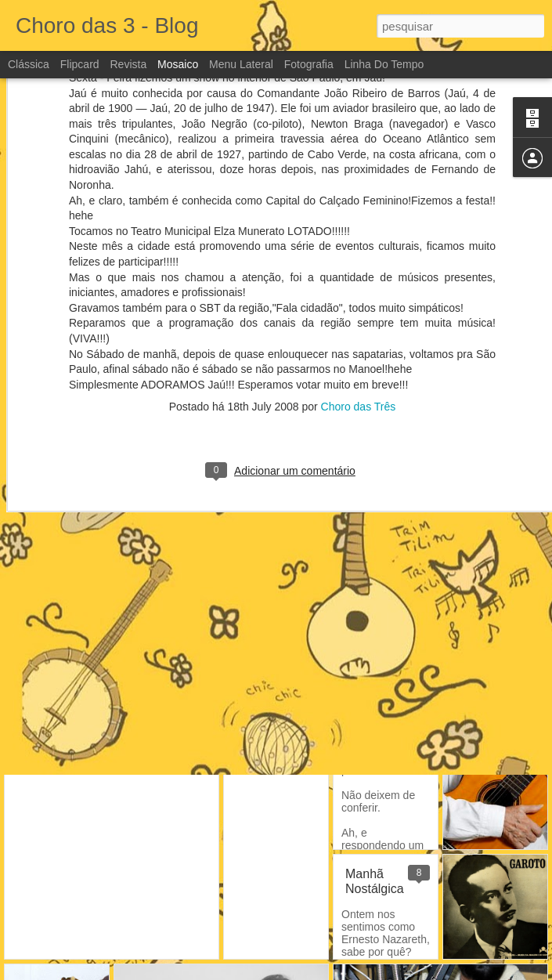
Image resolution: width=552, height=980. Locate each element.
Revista (128, 64)
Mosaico (178, 64)
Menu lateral (241, 64)
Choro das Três (359, 324)
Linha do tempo (384, 64)
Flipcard (80, 64)
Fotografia (309, 64)
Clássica (29, 64)
